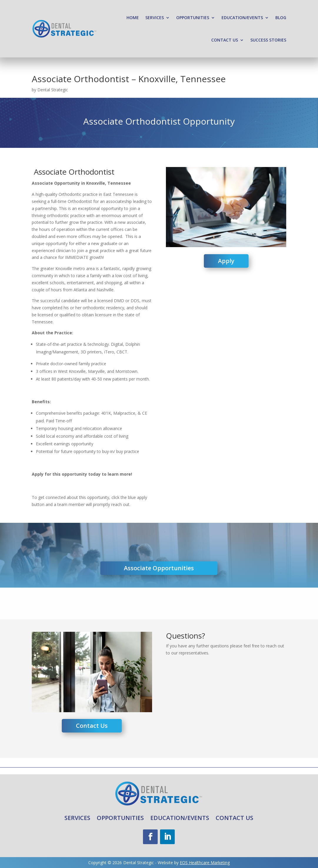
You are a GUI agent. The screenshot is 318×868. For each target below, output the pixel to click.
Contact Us (225, 40)
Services (155, 18)
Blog (281, 18)
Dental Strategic (53, 90)
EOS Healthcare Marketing (205, 863)
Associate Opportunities (159, 568)
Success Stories (268, 40)
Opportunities (193, 18)
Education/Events (242, 18)
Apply (226, 261)
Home (133, 18)
